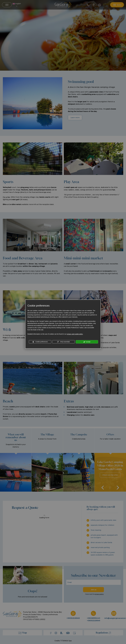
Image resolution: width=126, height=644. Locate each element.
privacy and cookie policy (75, 334)
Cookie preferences (40, 342)
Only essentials (63, 342)
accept (87, 342)
